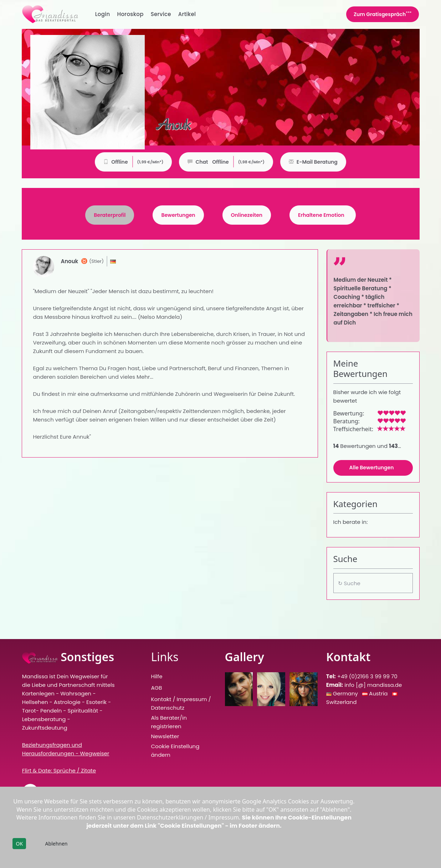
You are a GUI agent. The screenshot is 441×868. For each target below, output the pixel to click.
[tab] (110, 215)
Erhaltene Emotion (321, 215)
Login (103, 14)
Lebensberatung (44, 719)
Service (161, 14)
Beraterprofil (110, 215)
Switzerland (342, 702)
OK (19, 844)
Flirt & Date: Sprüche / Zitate (59, 770)
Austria (379, 693)
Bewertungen (178, 215)
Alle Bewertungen (372, 468)
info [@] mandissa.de (373, 685)
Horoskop (130, 14)
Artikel (187, 14)
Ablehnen (57, 844)
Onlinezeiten (247, 215)
